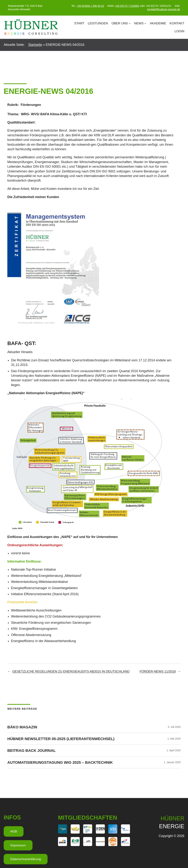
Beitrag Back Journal (31, 750)
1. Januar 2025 (172, 762)
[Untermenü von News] (145, 23)
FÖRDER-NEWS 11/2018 (158, 671)
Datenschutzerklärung (26, 859)
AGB (14, 831)
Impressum (18, 845)
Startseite (35, 45)
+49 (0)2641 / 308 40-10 (90, 6)
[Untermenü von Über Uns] (130, 23)
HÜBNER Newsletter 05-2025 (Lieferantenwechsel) (61, 739)
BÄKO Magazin (22, 727)
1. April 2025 (174, 750)
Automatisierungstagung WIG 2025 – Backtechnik (60, 762)
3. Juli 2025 (174, 727)
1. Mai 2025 (174, 739)
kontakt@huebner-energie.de (164, 9)
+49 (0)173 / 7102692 (127, 6)
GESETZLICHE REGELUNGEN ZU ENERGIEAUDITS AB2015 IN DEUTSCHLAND (71, 671)
